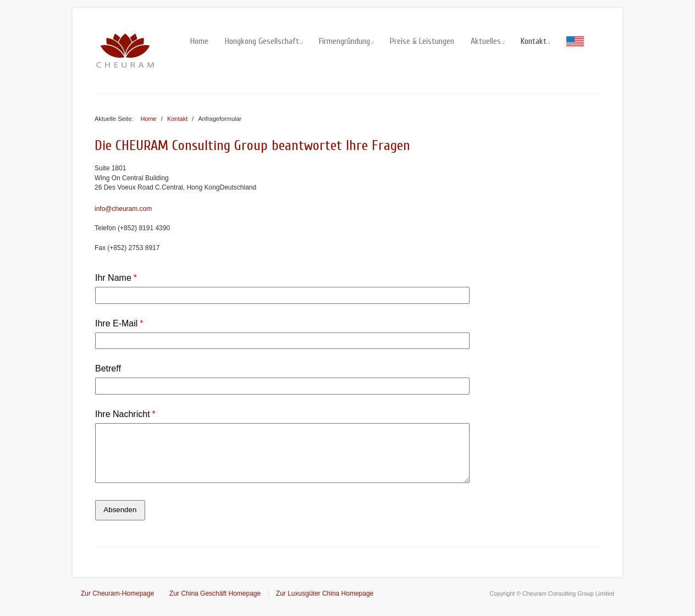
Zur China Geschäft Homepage (215, 593)
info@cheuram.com (123, 209)
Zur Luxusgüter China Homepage (325, 593)
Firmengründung (346, 41)
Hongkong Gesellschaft (264, 41)
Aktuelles (487, 41)
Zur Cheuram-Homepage (117, 593)
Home (199, 41)
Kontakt (535, 41)
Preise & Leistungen (422, 41)
